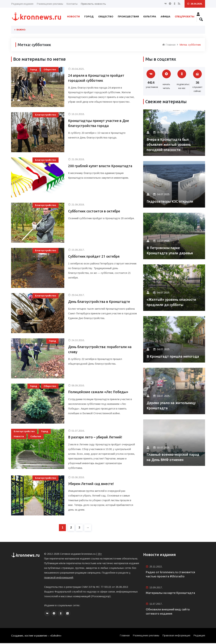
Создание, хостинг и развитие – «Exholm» (37, 636)
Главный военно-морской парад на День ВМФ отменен (172, 457)
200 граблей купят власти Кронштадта (101, 166)
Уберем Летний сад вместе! (92, 484)
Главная (169, 45)
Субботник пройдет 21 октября (95, 257)
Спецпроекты (185, 17)
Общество (106, 17)
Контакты (72, 4)
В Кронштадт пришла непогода (174, 356)
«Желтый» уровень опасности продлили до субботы (173, 302)
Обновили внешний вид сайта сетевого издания (169, 612)
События (36, 436)
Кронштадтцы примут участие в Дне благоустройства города (100, 123)
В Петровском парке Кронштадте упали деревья (171, 250)
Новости (73, 17)
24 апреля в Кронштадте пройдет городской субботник (97, 78)
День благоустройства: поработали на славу (101, 350)
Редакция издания (22, 4)
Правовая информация (176, 636)
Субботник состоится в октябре (95, 211)
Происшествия (128, 17)
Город (89, 17)
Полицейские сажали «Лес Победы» (100, 392)
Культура (150, 17)
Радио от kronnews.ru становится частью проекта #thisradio (171, 575)
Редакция (199, 636)
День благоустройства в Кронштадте (101, 302)
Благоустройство (46, 115)
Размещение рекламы (50, 4)
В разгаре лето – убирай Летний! (97, 437)
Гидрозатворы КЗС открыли (171, 201)
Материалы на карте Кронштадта (171, 593)
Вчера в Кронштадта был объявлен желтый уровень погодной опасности (170, 144)
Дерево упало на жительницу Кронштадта (172, 405)
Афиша (165, 17)
